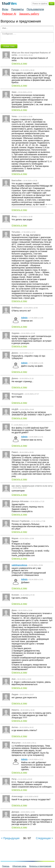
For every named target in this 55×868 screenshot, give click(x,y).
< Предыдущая (10, 838)
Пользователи (35, 9)
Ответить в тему (19, 63)
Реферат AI (9, 14)
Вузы (5, 9)
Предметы (17, 9)
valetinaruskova (19, 565)
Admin (24, 318)
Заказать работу (29, 14)
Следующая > (44, 838)
